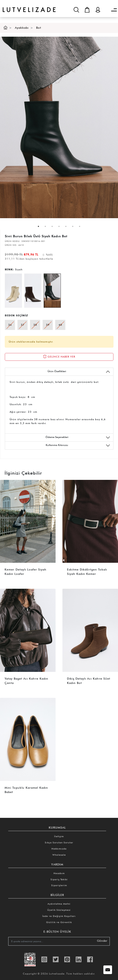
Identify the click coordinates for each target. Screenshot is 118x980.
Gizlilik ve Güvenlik (59, 922)
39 (48, 325)
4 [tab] (59, 226)
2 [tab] (45, 226)
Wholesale (59, 855)
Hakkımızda (59, 849)
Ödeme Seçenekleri (78, 438)
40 (60, 325)
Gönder (102, 941)
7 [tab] (80, 226)
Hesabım (59, 873)
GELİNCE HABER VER (59, 356)
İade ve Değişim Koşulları (59, 916)
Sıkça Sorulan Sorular (59, 842)
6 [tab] (73, 226)
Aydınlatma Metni (59, 904)
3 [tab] (52, 226)
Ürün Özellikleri (79, 372)
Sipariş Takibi (59, 879)
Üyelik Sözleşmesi (59, 910)
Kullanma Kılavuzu (78, 445)
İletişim (59, 836)
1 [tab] (38, 226)
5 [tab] (66, 226)
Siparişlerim (59, 885)
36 (10, 325)
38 (35, 325)
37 (23, 325)
